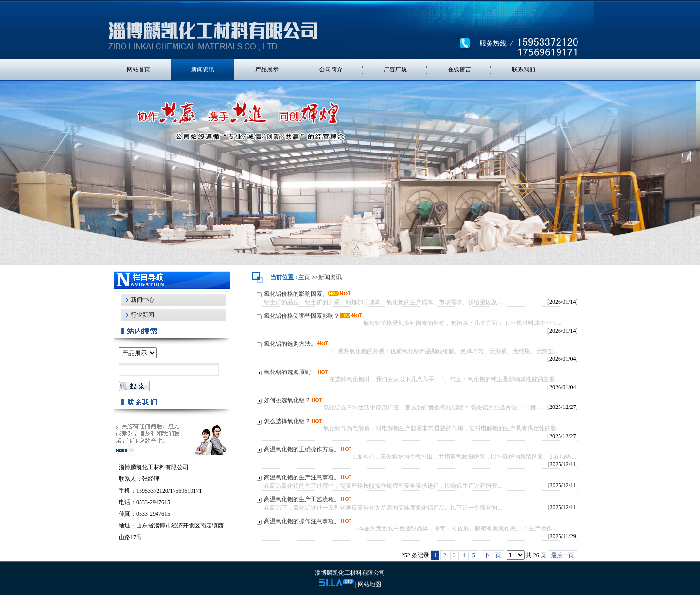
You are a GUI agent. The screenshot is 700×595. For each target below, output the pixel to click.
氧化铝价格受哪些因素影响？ (302, 316)
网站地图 (369, 584)
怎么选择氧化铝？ (287, 421)
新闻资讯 (330, 277)
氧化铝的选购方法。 (290, 344)
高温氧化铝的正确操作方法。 (302, 449)
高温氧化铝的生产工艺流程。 (302, 499)
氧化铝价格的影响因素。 (296, 294)
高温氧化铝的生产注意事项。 (302, 477)
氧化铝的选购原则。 (290, 372)
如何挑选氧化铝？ (287, 400)
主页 (304, 277)
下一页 (492, 555)
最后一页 (562, 555)
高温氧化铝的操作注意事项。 (302, 521)
